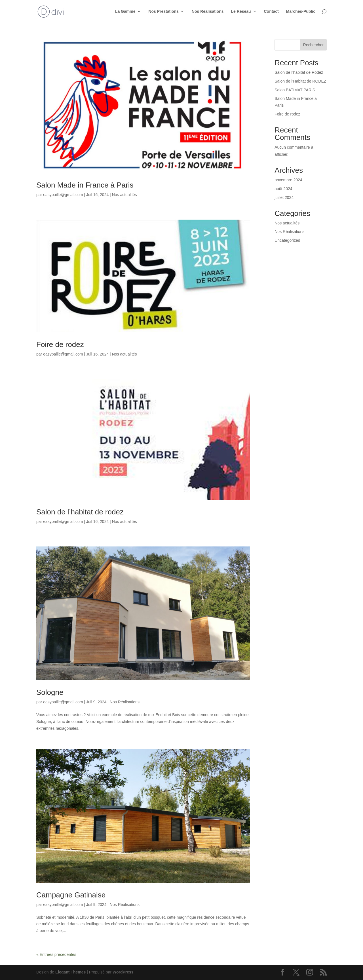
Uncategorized (287, 240)
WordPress (123, 972)
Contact (271, 11)
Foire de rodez (60, 344)
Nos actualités (124, 195)
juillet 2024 (284, 197)
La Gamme (125, 11)
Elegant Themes (70, 972)
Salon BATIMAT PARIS (295, 90)
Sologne (50, 692)
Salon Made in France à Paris (85, 185)
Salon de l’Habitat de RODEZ (300, 81)
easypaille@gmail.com (63, 195)
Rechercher (313, 45)
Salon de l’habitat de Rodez (299, 72)
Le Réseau (241, 11)
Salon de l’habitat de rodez (80, 512)
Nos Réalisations (208, 11)
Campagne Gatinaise (71, 895)
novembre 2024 (288, 180)
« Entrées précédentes (56, 954)
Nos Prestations (163, 11)
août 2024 (283, 189)
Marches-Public (301, 11)
